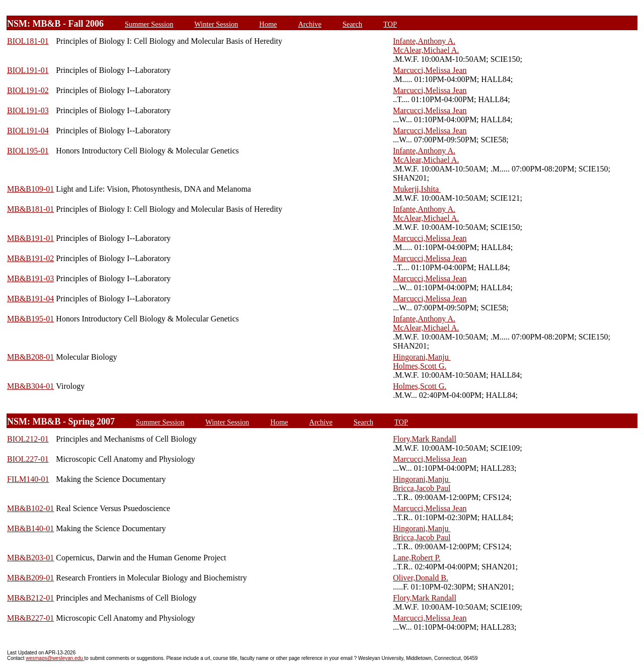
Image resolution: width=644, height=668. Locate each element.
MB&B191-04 (30, 299)
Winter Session (216, 24)
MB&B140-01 (30, 528)
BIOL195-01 (28, 151)
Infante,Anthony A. (424, 41)
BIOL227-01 (28, 459)
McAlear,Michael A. (426, 50)
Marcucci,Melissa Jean (430, 70)
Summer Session (149, 24)
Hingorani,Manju (422, 357)
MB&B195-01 (30, 319)
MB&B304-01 (30, 386)
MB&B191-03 (30, 278)
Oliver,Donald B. (421, 578)
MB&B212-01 (30, 598)
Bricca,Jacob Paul (422, 488)
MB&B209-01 (30, 578)
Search (352, 24)
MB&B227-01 (30, 618)
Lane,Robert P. (417, 558)
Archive (309, 24)
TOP (390, 24)
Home (268, 24)
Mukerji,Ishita (417, 189)
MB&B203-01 (30, 558)
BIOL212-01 (28, 439)
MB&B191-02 (30, 258)
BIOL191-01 (28, 70)
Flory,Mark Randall (425, 439)
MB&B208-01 (30, 357)
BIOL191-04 (28, 131)
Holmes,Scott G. (420, 366)
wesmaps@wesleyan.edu (55, 658)
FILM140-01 (28, 479)
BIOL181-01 (28, 41)
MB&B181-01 (30, 209)
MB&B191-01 (30, 238)
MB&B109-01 (30, 189)
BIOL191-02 (28, 90)
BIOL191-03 (28, 110)
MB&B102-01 (30, 508)
